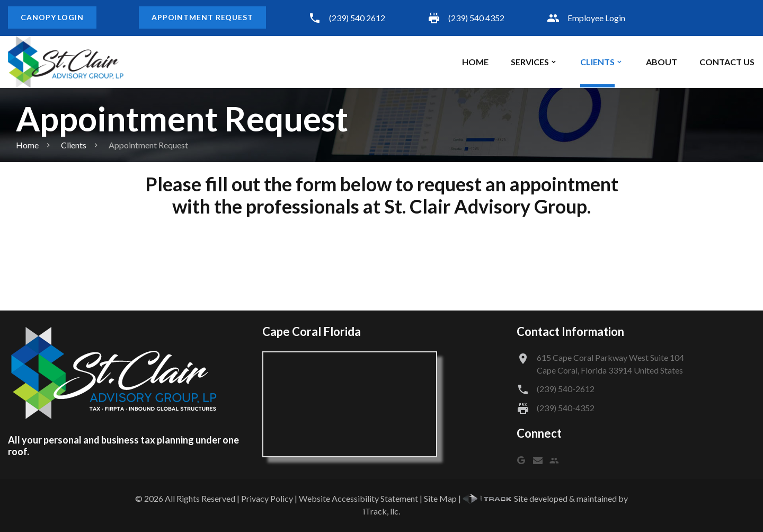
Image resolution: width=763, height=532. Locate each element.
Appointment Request (202, 17)
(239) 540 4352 (476, 18)
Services (530, 62)
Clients (597, 62)
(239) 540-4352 (566, 408)
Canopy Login (52, 17)
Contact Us (727, 62)
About (662, 62)
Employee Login (596, 18)
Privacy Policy (267, 498)
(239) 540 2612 (357, 18)
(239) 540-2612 (566, 389)
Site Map (440, 498)
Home (475, 62)
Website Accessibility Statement (358, 498)
